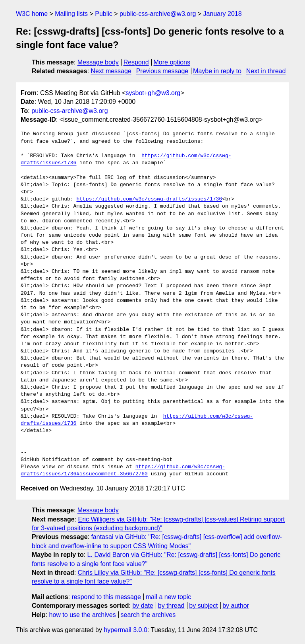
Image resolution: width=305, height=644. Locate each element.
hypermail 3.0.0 (125, 630)
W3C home (32, 14)
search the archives (148, 615)
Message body (98, 62)
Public (104, 14)
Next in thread (266, 71)
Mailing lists (71, 14)
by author (236, 606)
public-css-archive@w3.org (158, 14)
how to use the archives (83, 615)
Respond (136, 62)
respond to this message (106, 597)
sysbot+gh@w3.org (153, 93)
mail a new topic (169, 597)
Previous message (162, 71)
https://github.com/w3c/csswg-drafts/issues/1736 (149, 199)
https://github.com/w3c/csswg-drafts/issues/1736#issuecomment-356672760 (123, 471)
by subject (203, 606)
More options (172, 62)
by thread (171, 606)
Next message (111, 71)
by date (143, 606)
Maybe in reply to (217, 71)
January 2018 (223, 14)
